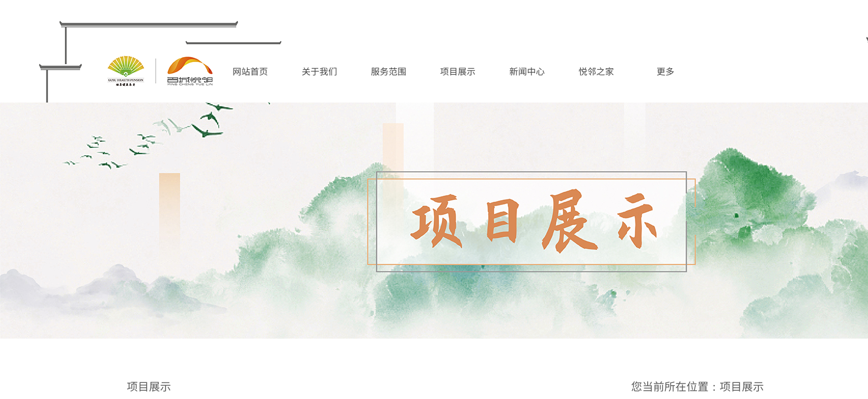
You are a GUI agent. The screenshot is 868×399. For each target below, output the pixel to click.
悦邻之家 (596, 71)
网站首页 (250, 71)
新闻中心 (527, 71)
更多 (665, 71)
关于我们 (319, 71)
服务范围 (389, 71)
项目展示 (458, 71)
